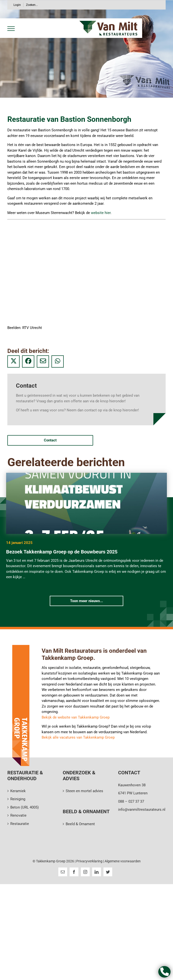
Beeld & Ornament (80, 824)
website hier (101, 213)
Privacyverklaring (90, 861)
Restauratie (20, 824)
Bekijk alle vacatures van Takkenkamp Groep (78, 737)
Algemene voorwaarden (123, 861)
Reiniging (18, 799)
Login (17, 5)
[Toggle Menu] (10, 29)
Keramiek (18, 791)
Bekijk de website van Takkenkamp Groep (76, 717)
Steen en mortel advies (84, 791)
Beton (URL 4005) (25, 807)
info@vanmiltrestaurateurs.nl (142, 810)
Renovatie (18, 815)
